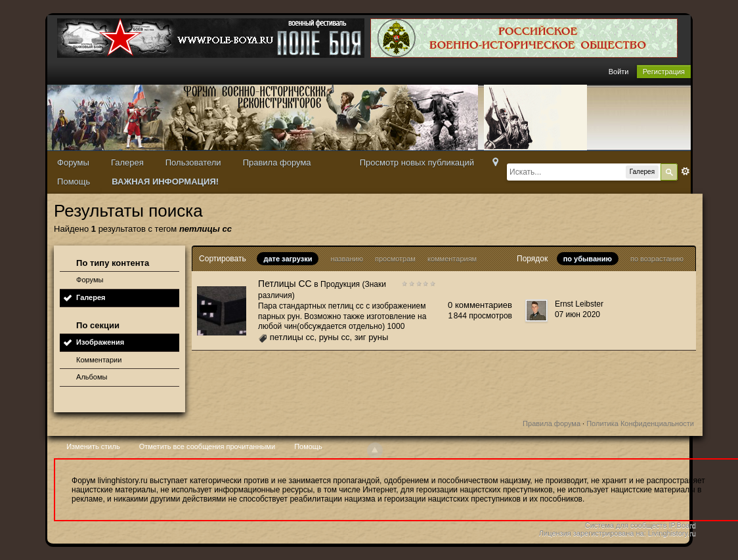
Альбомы (92, 377)
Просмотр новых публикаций (417, 162)
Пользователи (193, 162)
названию (346, 259)
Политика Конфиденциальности (640, 423)
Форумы (73, 162)
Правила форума (277, 162)
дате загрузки (288, 259)
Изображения (100, 342)
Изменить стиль (93, 446)
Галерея (127, 162)
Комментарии (99, 360)
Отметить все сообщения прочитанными (207, 446)
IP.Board (683, 525)
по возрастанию (657, 259)
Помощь (74, 182)
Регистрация (664, 72)
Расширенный (685, 171)
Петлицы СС (285, 284)
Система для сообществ (626, 525)
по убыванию (588, 259)
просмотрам (395, 259)
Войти (619, 72)
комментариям (452, 259)
